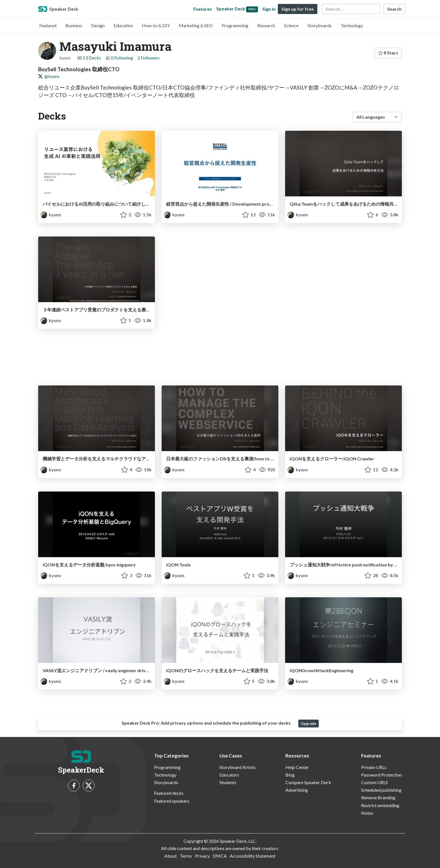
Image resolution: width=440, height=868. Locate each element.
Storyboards (320, 25)
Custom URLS (374, 782)
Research (266, 25)
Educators (229, 775)
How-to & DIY (156, 25)
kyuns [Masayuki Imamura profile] (51, 214)
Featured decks (169, 793)
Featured (48, 25)
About (171, 856)
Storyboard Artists (238, 767)
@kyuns (52, 76)
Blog (290, 775)
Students (228, 782)
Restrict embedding (380, 805)
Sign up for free (298, 9)
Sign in (269, 9)
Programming (235, 25)
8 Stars (388, 53)
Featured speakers (172, 801)
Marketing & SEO (196, 25)
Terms (186, 856)
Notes (367, 813)
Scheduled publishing (381, 790)
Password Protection (381, 775)
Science (291, 25)
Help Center (297, 767)
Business (74, 25)
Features (203, 9)
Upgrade (309, 724)
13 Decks (92, 58)
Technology (352, 25)
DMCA (220, 856)
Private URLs (374, 767)
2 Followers (149, 58)
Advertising (297, 790)
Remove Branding (378, 797)
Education (123, 25)
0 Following (122, 58)
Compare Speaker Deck (308, 782)
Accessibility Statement (253, 856)
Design (98, 25)
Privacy (202, 856)
